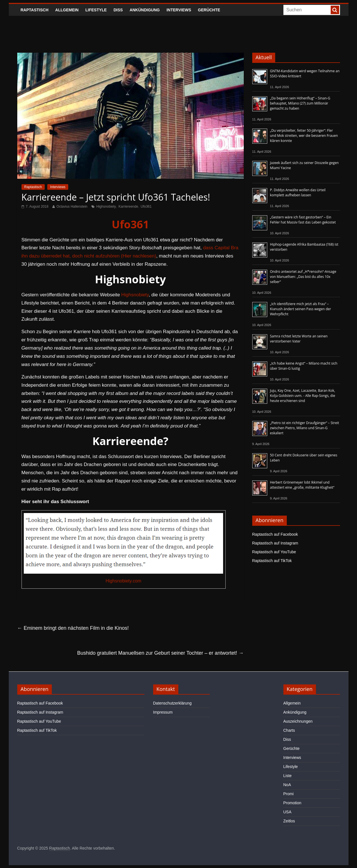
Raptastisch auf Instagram (275, 543)
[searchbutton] (335, 10)
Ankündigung (145, 10)
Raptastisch (35, 10)
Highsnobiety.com (123, 581)
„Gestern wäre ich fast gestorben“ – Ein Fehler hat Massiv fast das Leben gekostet (303, 220)
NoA (287, 785)
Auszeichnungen (298, 721)
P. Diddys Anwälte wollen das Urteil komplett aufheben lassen (298, 192)
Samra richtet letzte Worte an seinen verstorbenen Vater (299, 339)
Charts (289, 730)
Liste (288, 776)
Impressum (163, 712)
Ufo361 (146, 207)
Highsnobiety (106, 207)
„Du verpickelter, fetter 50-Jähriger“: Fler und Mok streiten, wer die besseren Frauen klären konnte (304, 136)
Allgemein (67, 10)
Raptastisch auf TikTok (272, 561)
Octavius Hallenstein (72, 207)
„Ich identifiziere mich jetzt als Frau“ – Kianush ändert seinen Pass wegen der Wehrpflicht (301, 309)
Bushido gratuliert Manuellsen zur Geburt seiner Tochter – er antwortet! (161, 653)
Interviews (179, 10)
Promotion (292, 803)
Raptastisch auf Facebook (275, 534)
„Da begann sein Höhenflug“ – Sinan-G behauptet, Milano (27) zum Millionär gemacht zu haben (300, 103)
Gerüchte (209, 10)
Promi (289, 794)
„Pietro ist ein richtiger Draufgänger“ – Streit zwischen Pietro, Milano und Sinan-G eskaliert (305, 428)
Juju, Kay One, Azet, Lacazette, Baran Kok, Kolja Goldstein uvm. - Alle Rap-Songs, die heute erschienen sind (303, 396)
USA (287, 812)
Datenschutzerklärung (172, 703)
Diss (118, 10)
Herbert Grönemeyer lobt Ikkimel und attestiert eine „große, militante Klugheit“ (302, 485)
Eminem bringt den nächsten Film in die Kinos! (73, 628)
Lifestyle (96, 10)
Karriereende (128, 207)
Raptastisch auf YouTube (274, 552)
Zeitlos (289, 821)
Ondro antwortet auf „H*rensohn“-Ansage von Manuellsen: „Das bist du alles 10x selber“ (303, 277)
